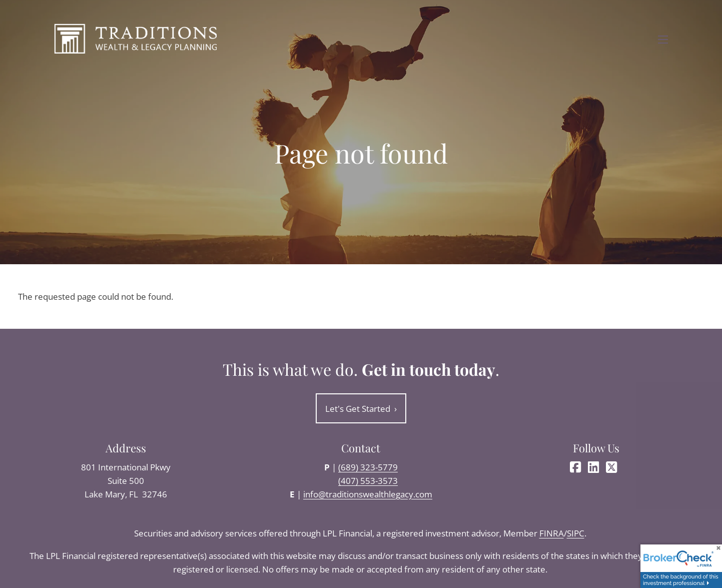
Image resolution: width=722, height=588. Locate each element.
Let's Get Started (361, 409)
